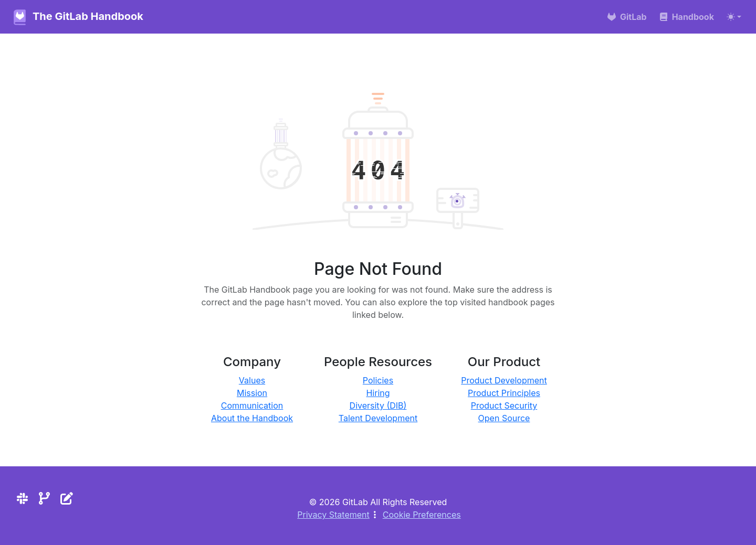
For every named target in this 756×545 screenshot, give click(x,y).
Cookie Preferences (422, 515)
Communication (252, 405)
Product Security (504, 405)
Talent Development (378, 418)
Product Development (504, 380)
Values (252, 380)
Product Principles (504, 393)
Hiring (378, 393)
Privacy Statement (333, 515)
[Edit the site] (67, 499)
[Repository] (44, 499)
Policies (378, 380)
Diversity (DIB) (378, 405)
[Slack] (22, 499)
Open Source (504, 418)
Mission (252, 393)
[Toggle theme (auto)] (734, 17)
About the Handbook (252, 418)
